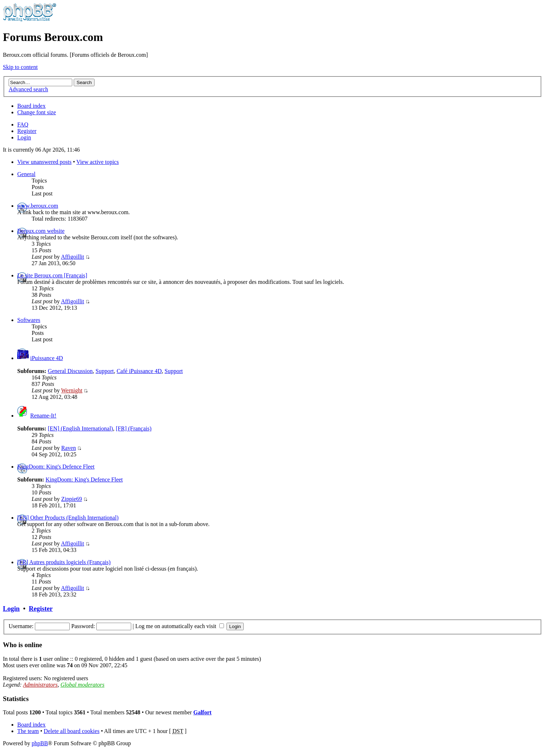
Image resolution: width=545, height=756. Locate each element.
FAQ (23, 125)
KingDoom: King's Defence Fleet (56, 467)
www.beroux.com (38, 206)
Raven (68, 448)
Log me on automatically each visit (179, 626)
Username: (21, 626)
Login (24, 137)
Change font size (37, 112)
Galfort (203, 712)
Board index (31, 106)
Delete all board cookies (72, 731)
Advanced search (28, 89)
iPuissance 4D (47, 358)
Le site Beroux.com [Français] (52, 275)
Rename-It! (43, 416)
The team (28, 731)
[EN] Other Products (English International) (68, 518)
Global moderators (82, 685)
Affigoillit (72, 257)
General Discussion (70, 371)
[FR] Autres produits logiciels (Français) (64, 562)
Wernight (72, 390)
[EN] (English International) (80, 428)
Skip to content (20, 67)
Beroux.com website (41, 231)
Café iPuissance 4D (139, 371)
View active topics (97, 162)
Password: (83, 626)
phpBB (40, 743)
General (26, 174)
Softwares (29, 320)
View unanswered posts (44, 162)
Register (27, 131)
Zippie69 (72, 499)
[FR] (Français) (134, 428)
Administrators (40, 685)
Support (105, 371)
